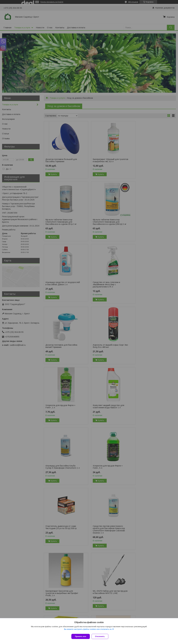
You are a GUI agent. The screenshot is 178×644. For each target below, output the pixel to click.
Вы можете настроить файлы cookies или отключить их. (88, 630)
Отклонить (101, 636)
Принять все (81, 636)
